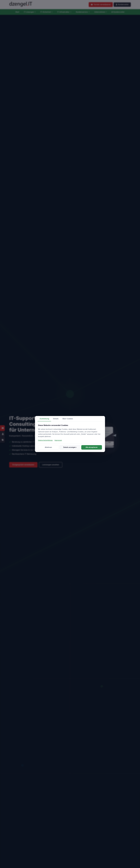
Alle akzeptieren (92, 447)
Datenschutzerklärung (45, 440)
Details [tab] (56, 419)
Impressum (58, 440)
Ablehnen (48, 447)
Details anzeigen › (70, 447)
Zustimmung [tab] (44, 419)
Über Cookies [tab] (68, 419)
